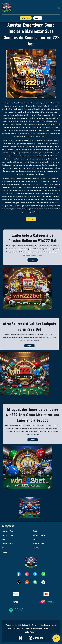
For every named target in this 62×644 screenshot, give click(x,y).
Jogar (36, 260)
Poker (4, 539)
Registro (26, 18)
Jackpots (36, 548)
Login (38, 18)
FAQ (3, 548)
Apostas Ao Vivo (7, 531)
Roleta (35, 531)
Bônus (35, 539)
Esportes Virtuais (39, 543)
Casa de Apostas (7, 543)
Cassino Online (7, 552)
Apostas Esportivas (40, 535)
